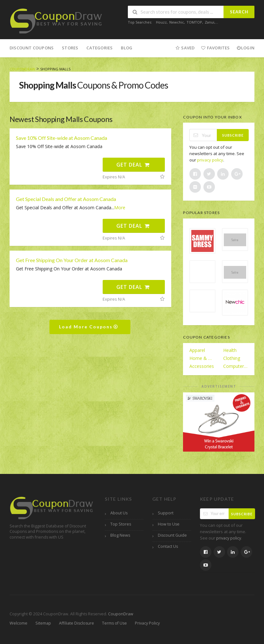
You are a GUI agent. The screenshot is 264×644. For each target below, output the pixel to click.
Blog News (120, 535)
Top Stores (121, 524)
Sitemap (43, 623)
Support (166, 513)
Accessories (202, 366)
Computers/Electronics (236, 366)
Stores (70, 48)
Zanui (209, 22)
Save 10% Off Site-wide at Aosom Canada (62, 138)
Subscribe (233, 135)
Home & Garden (202, 358)
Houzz (161, 22)
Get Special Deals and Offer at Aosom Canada (66, 199)
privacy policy (210, 160)
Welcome (18, 623)
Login (245, 48)
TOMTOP (194, 22)
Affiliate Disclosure (77, 623)
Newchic (177, 22)
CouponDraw (121, 614)
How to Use (169, 524)
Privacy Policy (147, 623)
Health (230, 350)
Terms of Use (114, 623)
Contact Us (168, 546)
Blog (127, 48)
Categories (99, 48)
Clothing (232, 358)
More (120, 208)
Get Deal (133, 165)
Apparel (197, 350)
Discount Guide (172, 535)
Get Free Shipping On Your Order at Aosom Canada (72, 260)
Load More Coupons (89, 327)
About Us (119, 513)
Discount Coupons (32, 48)
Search (239, 12)
